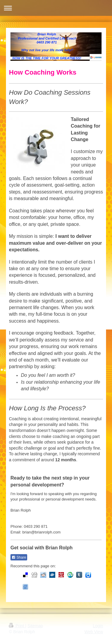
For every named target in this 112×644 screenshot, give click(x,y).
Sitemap (35, 626)
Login (98, 626)
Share (19, 557)
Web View (94, 632)
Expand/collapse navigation (56, 8)
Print (17, 626)
